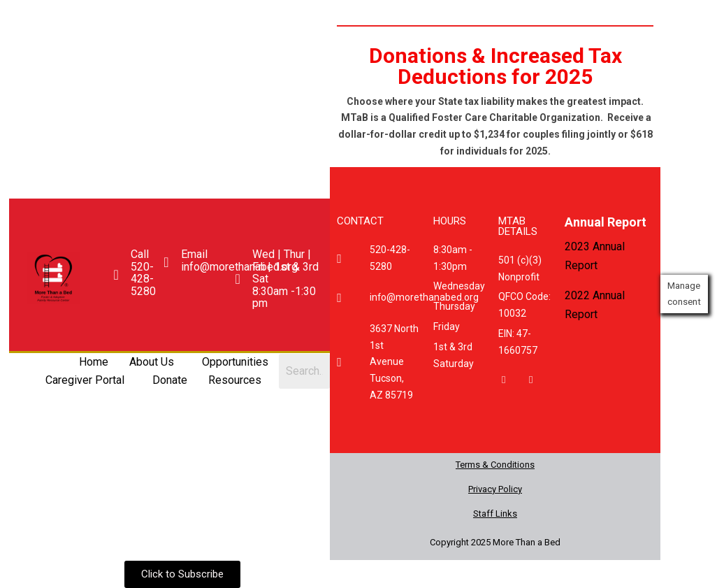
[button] (154, 362)
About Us (151, 362)
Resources (234, 380)
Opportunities (234, 362)
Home (93, 362)
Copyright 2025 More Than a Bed (495, 542)
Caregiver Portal (84, 380)
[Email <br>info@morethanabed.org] (166, 262)
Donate (169, 380)
